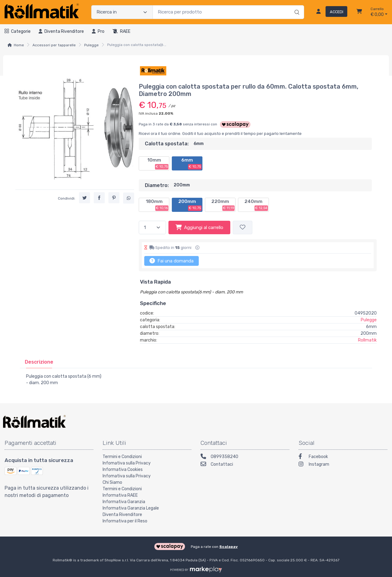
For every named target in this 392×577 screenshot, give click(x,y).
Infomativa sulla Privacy (127, 463)
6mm (191, 163)
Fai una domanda (171, 261)
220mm (223, 205)
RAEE (121, 31)
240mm (256, 205)
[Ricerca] (296, 6)
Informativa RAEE (120, 495)
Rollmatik (367, 340)
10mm (158, 163)
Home (19, 45)
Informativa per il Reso (125, 521)
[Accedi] (329, 12)
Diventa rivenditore (61, 31)
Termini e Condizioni (122, 457)
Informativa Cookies (123, 470)
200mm (190, 205)
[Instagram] (343, 465)
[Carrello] (359, 12)
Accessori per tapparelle (54, 45)
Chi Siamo (112, 482)
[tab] (39, 362)
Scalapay (228, 547)
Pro (98, 31)
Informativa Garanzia (124, 502)
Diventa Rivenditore (122, 515)
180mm (157, 205)
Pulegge (91, 45)
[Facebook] (343, 457)
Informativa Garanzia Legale (131, 508)
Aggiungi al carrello (199, 227)
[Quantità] (152, 228)
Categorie (18, 31)
